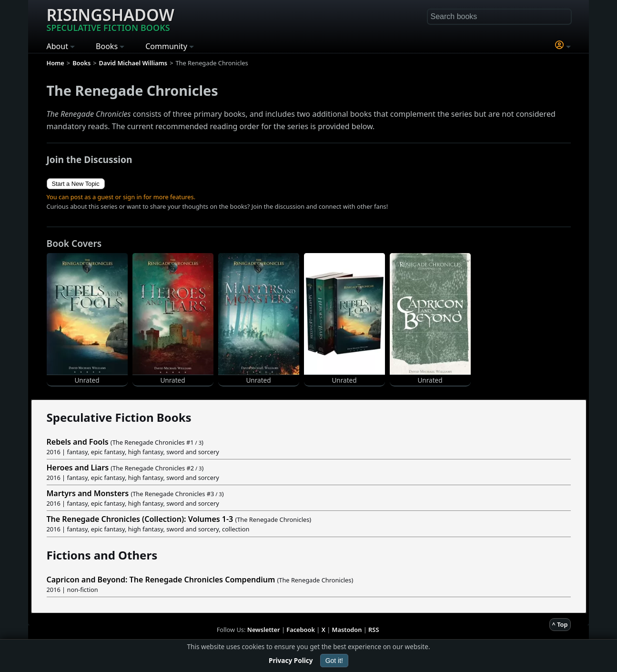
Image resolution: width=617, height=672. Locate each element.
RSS (374, 630)
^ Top (560, 624)
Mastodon (347, 630)
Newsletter (264, 630)
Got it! (334, 661)
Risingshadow (111, 19)
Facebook (301, 630)
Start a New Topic (76, 184)
